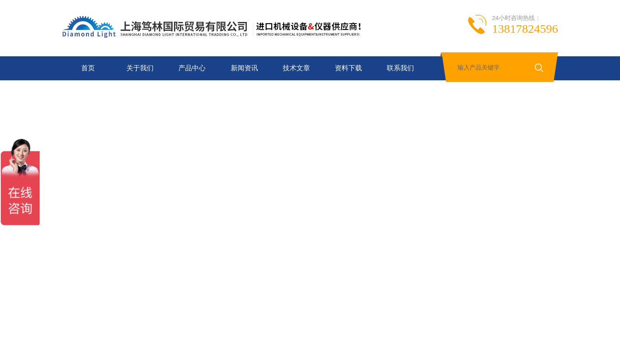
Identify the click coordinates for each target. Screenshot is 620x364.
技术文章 (296, 68)
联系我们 (400, 68)
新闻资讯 (244, 68)
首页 (88, 68)
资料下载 (348, 68)
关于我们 (140, 68)
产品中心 (192, 68)
